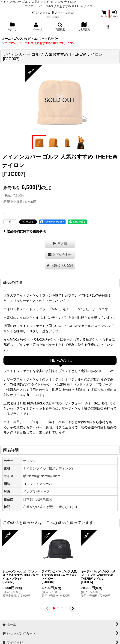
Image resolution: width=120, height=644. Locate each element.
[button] (60, 27)
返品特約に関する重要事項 (25, 231)
